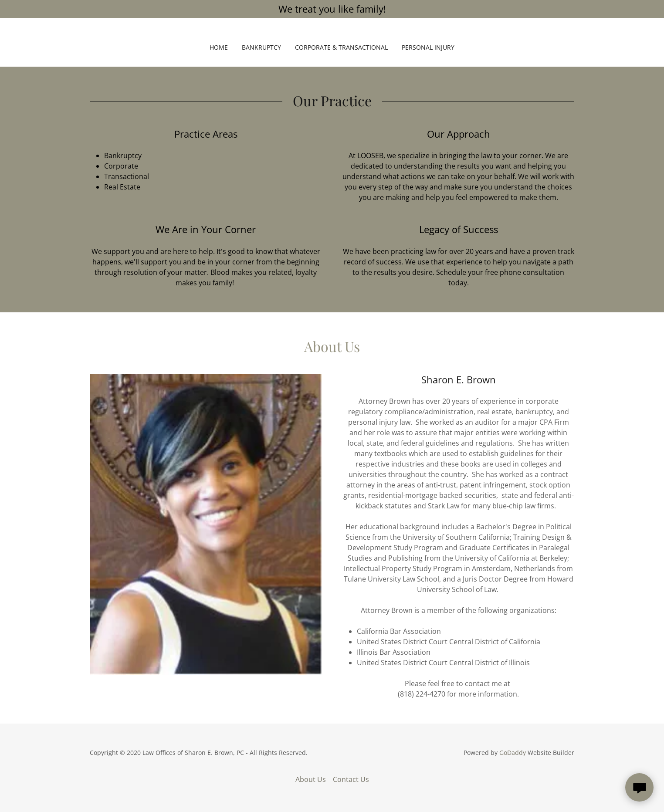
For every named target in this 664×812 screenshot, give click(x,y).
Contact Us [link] (351, 779)
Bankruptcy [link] (261, 47)
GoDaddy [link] (513, 753)
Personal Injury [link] (428, 47)
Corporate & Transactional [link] (341, 47)
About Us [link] (311, 779)
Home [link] (219, 47)
